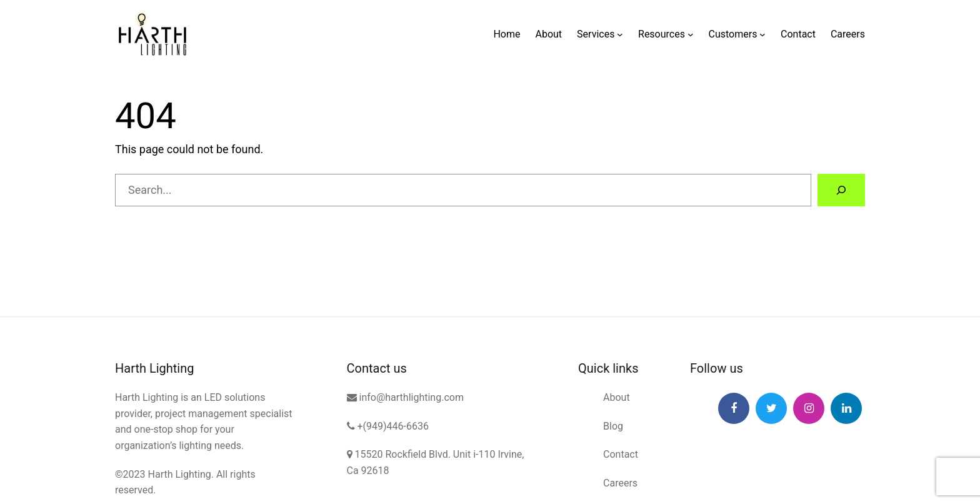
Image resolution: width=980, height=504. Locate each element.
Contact (621, 454)
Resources (662, 34)
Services (596, 34)
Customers (733, 34)
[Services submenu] (620, 34)
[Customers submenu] (762, 34)
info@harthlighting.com (405, 397)
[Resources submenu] (691, 34)
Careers (620, 483)
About (617, 397)
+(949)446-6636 (388, 426)
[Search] (841, 190)
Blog (613, 426)
